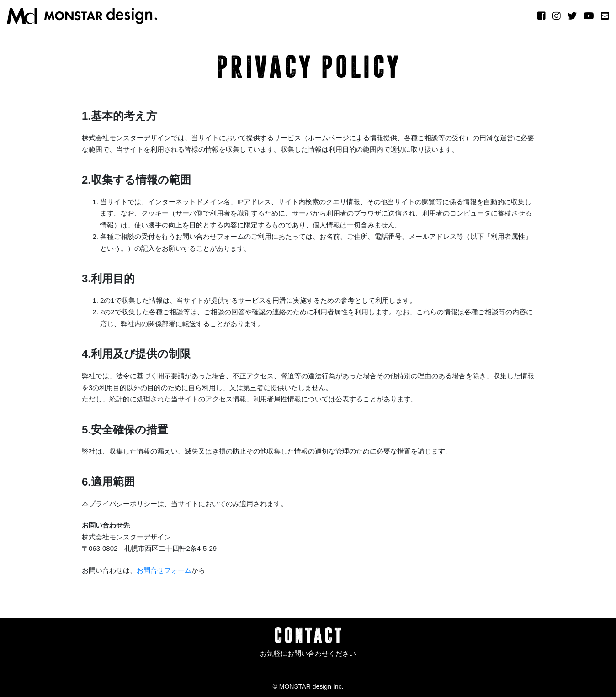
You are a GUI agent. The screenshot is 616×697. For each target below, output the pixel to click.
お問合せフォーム (164, 570)
